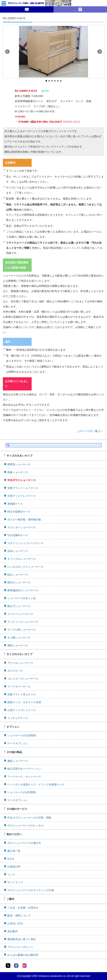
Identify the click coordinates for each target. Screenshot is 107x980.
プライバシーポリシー (20, 947)
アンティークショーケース (23, 622)
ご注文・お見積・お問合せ (23, 908)
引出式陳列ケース (18, 535)
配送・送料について (19, 916)
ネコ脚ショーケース (19, 638)
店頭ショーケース (18, 551)
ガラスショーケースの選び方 (24, 843)
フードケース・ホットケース (24, 777)
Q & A (11, 859)
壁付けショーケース (19, 583)
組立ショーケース (18, 575)
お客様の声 (14, 867)
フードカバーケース (19, 687)
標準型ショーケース (19, 464)
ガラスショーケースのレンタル (25, 826)
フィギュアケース (18, 718)
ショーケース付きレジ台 (22, 598)
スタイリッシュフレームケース (25, 543)
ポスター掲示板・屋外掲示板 (24, 520)
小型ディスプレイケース (22, 710)
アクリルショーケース (20, 663)
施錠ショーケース (18, 761)
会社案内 (13, 931)
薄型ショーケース (18, 646)
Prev (7, 52)
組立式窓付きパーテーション (24, 769)
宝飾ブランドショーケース (23, 488)
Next (100, 52)
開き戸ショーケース (19, 606)
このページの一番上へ (90, 431)
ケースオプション (18, 743)
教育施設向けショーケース (23, 590)
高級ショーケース (18, 472)
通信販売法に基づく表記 (22, 939)
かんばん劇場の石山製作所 (23, 955)
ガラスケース (15, 671)
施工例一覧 (14, 851)
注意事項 (10, 163)
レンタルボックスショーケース (25, 567)
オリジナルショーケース (22, 559)
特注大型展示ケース (19, 512)
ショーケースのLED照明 (22, 736)
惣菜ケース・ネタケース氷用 (24, 702)
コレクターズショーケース (23, 679)
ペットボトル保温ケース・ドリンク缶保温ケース (36, 784)
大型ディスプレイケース (22, 496)
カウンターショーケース (22, 527)
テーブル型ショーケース (22, 630)
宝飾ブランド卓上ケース (22, 694)
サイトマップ (15, 882)
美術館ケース (15, 504)
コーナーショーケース (20, 614)
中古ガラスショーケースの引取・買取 (29, 818)
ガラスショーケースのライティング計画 (31, 890)
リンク (11, 875)
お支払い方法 (15, 923)
